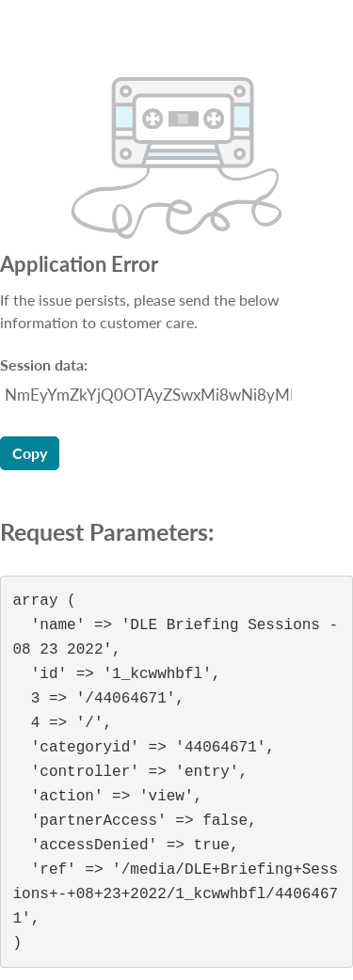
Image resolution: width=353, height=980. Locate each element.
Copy (30, 453)
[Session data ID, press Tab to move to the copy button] (146, 395)
